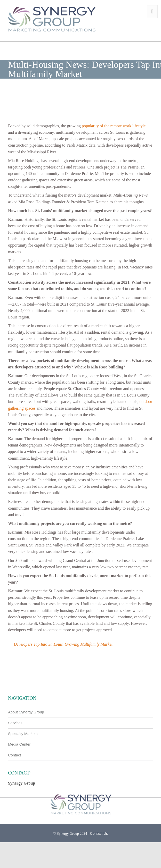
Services (15, 723)
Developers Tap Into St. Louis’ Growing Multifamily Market (63, 644)
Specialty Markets (23, 734)
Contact (14, 755)
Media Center (19, 744)
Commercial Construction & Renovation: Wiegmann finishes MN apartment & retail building (44, 682)
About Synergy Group (26, 712)
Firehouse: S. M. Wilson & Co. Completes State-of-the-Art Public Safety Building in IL (117, 682)
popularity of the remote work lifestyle (114, 126)
